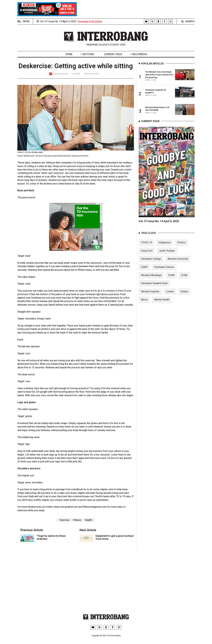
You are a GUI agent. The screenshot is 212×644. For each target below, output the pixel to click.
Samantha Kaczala (60, 74)
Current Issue (113, 54)
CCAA (184, 279)
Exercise (64, 520)
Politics (181, 246)
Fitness (77, 520)
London (170, 295)
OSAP (144, 271)
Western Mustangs (151, 279)
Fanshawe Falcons (164, 271)
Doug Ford (147, 254)
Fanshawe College (151, 263)
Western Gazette (150, 295)
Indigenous (165, 246)
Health (88, 520)
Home (69, 54)
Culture (76, 74)
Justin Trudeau (167, 254)
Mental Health (162, 303)
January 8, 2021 (91, 74)
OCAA (171, 279)
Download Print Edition (90, 21)
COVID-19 (146, 246)
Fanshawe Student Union (154, 287)
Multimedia (139, 54)
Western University (178, 263)
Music (144, 303)
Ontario (184, 295)
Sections (88, 54)
